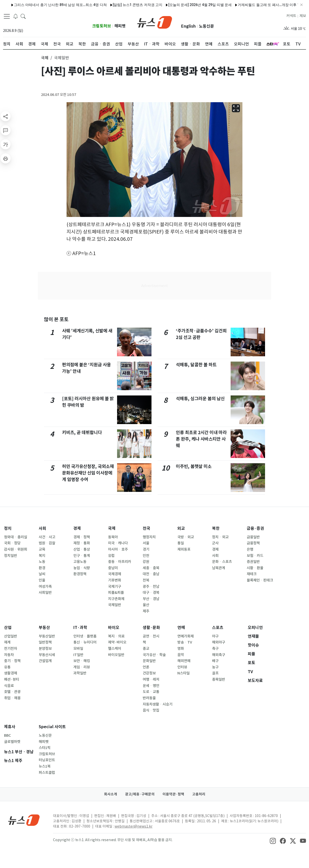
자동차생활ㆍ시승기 (158, 704)
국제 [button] (45, 58)
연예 (181, 628)
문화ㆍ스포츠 (222, 562)
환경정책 (80, 574)
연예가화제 (186, 636)
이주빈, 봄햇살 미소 (194, 466)
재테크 (252, 574)
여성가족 (45, 587)
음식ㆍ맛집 (151, 710)
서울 (146, 543)
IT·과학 (80, 628)
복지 (42, 556)
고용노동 (80, 562)
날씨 (42, 574)
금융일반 (253, 537)
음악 (181, 655)
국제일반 (115, 605)
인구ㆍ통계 (82, 556)
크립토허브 (102, 26)
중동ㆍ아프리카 (120, 562)
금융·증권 (255, 528)
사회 (42, 528)
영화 (181, 649)
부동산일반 (47, 636)
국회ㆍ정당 (12, 543)
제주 (146, 611)
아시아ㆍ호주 (118, 549)
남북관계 (219, 568)
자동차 (9, 655)
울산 (146, 605)
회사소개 (111, 794)
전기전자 (11, 649)
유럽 (111, 556)
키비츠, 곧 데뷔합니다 (82, 432)
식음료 (9, 686)
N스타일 (184, 673)
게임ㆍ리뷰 (82, 667)
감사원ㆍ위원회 (16, 549)
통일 (181, 543)
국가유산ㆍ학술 (154, 655)
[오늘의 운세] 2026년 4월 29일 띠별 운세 (182, 5)
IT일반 (78, 655)
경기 (146, 549)
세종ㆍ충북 (151, 568)
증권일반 (253, 562)
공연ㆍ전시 (151, 636)
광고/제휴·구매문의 (140, 794)
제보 (303, 16)
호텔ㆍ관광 (12, 692)
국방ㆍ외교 (186, 537)
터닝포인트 (47, 760)
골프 (215, 673)
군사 (215, 543)
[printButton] (6, 158)
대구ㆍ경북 (151, 593)
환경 (42, 568)
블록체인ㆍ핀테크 (260, 580)
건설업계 (45, 661)
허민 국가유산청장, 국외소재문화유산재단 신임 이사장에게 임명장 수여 (88, 473)
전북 (146, 580)
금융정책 (253, 543)
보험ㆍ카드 (255, 556)
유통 (7, 667)
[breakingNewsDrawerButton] (16, 16)
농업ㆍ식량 (82, 568)
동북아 (113, 537)
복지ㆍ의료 (116, 636)
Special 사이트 (52, 727)
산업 (8, 628)
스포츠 (218, 628)
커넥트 (291, 16)
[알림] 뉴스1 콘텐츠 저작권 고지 (120, 5)
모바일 (78, 649)
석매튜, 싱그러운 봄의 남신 (200, 399)
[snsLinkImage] (273, 840)
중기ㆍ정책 (12, 661)
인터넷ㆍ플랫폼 (85, 636)
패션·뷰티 (12, 679)
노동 (42, 562)
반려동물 (149, 698)
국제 (112, 528)
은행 (250, 549)
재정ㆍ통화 (82, 543)
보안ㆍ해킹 (82, 661)
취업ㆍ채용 (12, 698)
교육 (42, 549)
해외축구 (219, 655)
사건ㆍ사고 (47, 537)
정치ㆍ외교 (220, 537)
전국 (146, 528)
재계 (7, 642)
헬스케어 (115, 649)
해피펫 (120, 26)
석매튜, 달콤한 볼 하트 (196, 365)
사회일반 (45, 593)
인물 (42, 580)
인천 (146, 556)
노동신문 (207, 26)
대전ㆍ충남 (151, 574)
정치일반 (11, 556)
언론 (146, 667)
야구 (215, 636)
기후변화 (115, 580)
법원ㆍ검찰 (47, 543)
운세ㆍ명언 (151, 686)
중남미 (113, 568)
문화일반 (149, 661)
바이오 (114, 628)
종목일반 (219, 679)
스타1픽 (45, 748)
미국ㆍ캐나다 (118, 543)
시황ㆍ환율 (255, 568)
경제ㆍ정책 (82, 537)
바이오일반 (116, 655)
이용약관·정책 (173, 794)
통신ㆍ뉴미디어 (85, 642)
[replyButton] (6, 130)
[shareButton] (6, 116)
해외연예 (184, 661)
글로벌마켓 (12, 742)
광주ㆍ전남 (151, 587)
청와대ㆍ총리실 (16, 537)
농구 (215, 667)
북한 (216, 528)
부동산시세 (47, 655)
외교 (181, 528)
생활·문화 (151, 628)
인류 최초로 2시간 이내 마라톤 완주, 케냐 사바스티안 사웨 (201, 439)
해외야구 (219, 642)
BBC (7, 735)
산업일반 (11, 636)
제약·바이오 (117, 642)
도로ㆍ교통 (151, 692)
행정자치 (149, 537)
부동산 (44, 628)
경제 (77, 528)
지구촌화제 (116, 599)
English (188, 26)
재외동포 (184, 549)
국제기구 (115, 587)
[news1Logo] (24, 820)
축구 (215, 649)
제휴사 (10, 727)
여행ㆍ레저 (151, 679)
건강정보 (149, 673)
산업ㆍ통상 (82, 549)
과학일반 (80, 673)
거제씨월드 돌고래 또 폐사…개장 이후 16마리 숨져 (259, 5)
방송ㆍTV (185, 642)
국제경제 (115, 574)
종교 (146, 649)
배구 (215, 661)
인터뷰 (182, 667)
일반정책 (45, 642)
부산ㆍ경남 (151, 599)
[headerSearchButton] (23, 16)
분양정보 (45, 649)
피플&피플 (116, 593)
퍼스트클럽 (47, 773)
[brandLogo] (155, 22)
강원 (146, 562)
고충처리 (199, 794)
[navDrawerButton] (7, 16)
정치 (8, 528)
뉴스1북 (45, 766)
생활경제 (11, 673)
